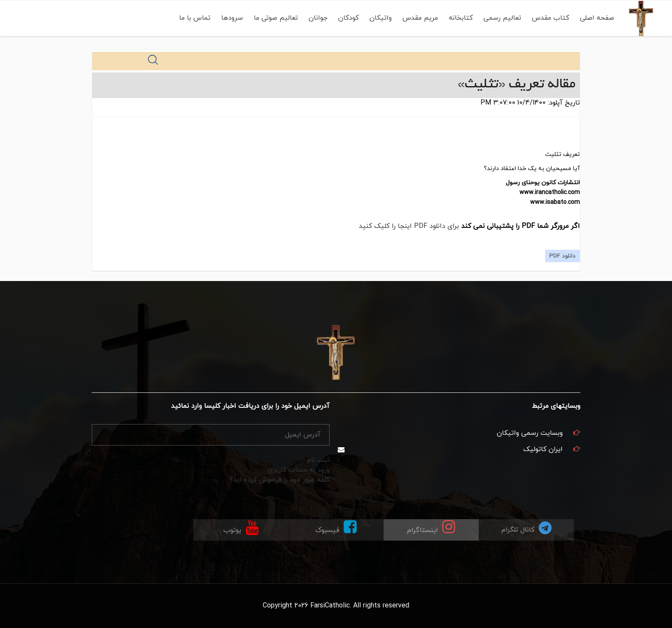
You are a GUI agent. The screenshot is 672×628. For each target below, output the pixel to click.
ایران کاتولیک (543, 449)
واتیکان (379, 18)
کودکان (347, 18)
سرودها (230, 18)
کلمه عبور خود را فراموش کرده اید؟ (280, 480)
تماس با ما (193, 18)
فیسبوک (336, 527)
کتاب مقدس (549, 18)
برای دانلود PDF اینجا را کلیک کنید (409, 226)
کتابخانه (459, 18)
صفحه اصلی (595, 18)
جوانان (316, 18)
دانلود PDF (562, 256)
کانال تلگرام (526, 528)
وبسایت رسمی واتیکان (530, 433)
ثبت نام (318, 460)
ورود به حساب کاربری (299, 470)
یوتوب (241, 527)
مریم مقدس (418, 18)
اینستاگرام (431, 527)
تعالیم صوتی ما (274, 18)
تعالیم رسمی (501, 18)
